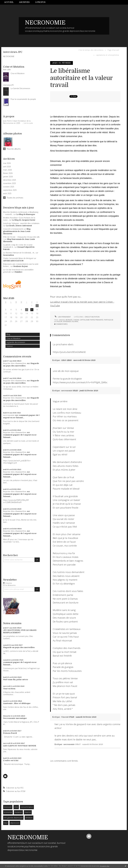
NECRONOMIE (45, 23)
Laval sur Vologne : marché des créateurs (21, 223)
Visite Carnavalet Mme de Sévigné (18, 258)
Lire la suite (28, 123)
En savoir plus (105, 866)
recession (8, 807)
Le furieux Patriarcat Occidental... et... (19, 253)
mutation (18, 812)
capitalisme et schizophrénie (107, 55)
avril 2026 (7, 167)
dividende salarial (71, 321)
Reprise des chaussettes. (15, 363)
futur (6, 823)
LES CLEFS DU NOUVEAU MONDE (20, 746)
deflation (29, 818)
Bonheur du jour (21, 266)
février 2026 (8, 173)
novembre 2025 (9, 183)
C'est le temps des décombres (91, 50)
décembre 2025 (10, 180)
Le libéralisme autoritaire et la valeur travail (81, 78)
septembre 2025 (10, 190)
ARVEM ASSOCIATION (13, 261)
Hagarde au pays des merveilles (21, 365)
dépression (15, 823)
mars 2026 (7, 170)
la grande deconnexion (16, 342)
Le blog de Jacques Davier (24, 220)
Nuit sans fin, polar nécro (16, 680)
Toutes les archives (15, 198)
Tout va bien (9, 689)
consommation (27, 807)
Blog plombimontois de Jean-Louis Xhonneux (17, 231)
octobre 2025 (9, 187)
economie (8, 812)
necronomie (9, 415)
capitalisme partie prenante (91, 320)
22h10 (64, 360)
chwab (76, 320)
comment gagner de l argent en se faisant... (21, 416)
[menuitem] (10, 2)
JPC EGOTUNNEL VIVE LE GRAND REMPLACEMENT (20, 631)
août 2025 (7, 193)
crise (16, 807)
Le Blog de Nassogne (26, 214)
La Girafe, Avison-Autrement (19, 226)
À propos (40, 2)
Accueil (9, 2)
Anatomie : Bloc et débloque (17, 703)
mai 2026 (7, 163)
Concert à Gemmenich (13, 229)
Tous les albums (14, 149)
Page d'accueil (113, 50)
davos (62, 320)
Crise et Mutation (13, 338)
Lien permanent (62, 317)
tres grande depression (13, 818)
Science (10, 346)
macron (28, 812)
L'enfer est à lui (11, 760)
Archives (24, 2)
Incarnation (8, 255)
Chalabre (18, 272)
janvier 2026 (8, 177)
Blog (8, 334)
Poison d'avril (10, 733)
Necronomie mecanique (15, 718)
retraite (69, 320)
